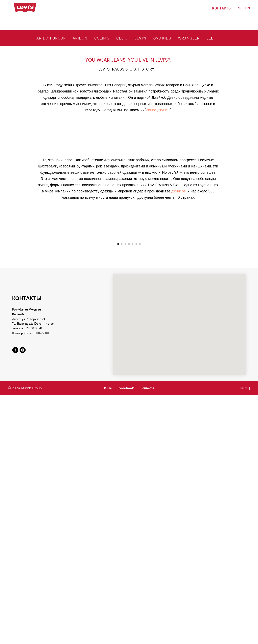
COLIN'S (102, 38)
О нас (108, 499)
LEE (210, 38)
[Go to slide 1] (118, 355)
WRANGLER (189, 38)
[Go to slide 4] (129, 355)
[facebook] (15, 461)
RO (239, 8)
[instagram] (23, 461)
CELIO (122, 38)
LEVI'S (140, 38)
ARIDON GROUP (51, 38)
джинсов (178, 191)
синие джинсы (158, 110)
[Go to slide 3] (125, 355)
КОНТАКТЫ (222, 8)
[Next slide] (226, 293)
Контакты (147, 499)
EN (248, 8)
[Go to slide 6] (136, 355)
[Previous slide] (32, 293)
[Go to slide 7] (140, 355)
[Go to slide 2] (122, 355)
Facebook (126, 499)
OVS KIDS (162, 38)
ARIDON (80, 38)
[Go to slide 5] (133, 355)
